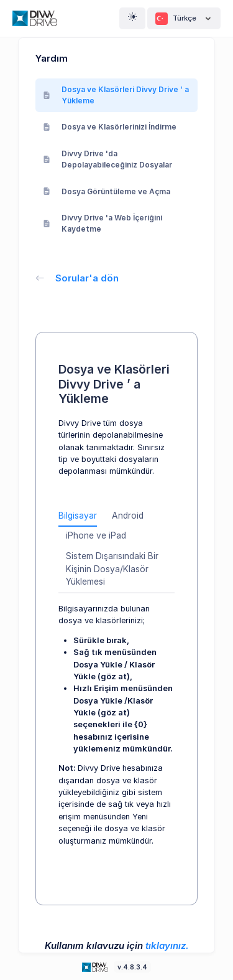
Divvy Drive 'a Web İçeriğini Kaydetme (103, 223)
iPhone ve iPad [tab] (96, 535)
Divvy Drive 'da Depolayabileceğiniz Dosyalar (107, 159)
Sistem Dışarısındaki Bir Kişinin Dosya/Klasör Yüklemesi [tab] (112, 569)
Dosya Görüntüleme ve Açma (107, 191)
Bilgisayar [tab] (78, 516)
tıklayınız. (167, 945)
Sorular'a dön (77, 278)
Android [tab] (128, 516)
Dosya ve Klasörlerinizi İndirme (110, 127)
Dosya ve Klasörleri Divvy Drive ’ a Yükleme (116, 95)
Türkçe (184, 19)
